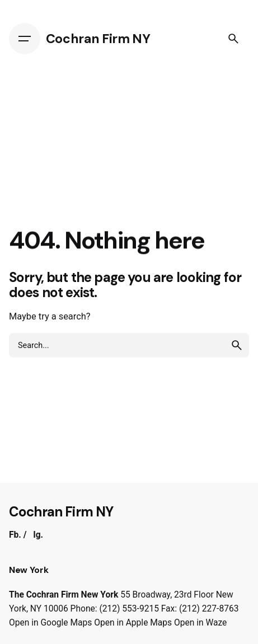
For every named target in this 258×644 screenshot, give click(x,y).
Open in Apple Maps (133, 623)
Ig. (38, 535)
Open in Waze (200, 623)
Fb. (15, 535)
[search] (237, 345)
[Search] (233, 39)
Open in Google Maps (50, 623)
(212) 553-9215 (129, 609)
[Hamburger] (27, 39)
